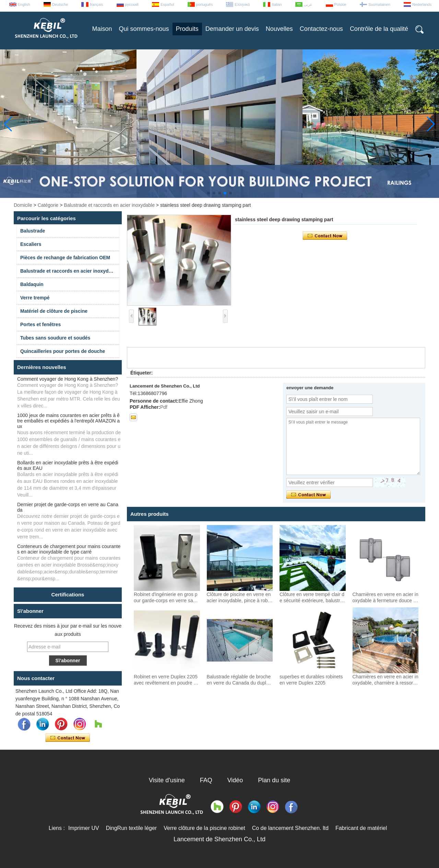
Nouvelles (279, 29)
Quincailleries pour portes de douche (63, 351)
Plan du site (274, 780)
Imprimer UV (84, 828)
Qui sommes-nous (144, 29)
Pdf (164, 407)
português (205, 4)
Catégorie (48, 205)
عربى (308, 4)
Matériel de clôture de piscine (54, 311)
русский (132, 4)
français (97, 4)
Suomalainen (379, 4)
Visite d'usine (167, 780)
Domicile (23, 205)
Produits (187, 29)
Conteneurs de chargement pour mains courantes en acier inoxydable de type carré (69, 549)
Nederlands (422, 4)
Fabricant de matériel (361, 828)
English (24, 4)
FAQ (206, 780)
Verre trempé (35, 298)
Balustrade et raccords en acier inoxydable (109, 205)
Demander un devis (232, 29)
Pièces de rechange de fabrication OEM (65, 258)
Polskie (340, 4)
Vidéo (235, 780)
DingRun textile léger (132, 828)
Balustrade (33, 231)
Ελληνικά (242, 4)
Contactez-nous (321, 29)
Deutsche (60, 4)
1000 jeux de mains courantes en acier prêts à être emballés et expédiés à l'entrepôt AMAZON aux (68, 421)
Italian (277, 4)
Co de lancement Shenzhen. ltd (290, 828)
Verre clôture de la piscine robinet (204, 828)
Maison (102, 29)
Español (167, 4)
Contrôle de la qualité (379, 29)
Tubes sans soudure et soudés (55, 338)
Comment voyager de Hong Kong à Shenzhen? (68, 379)
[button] (209, 193)
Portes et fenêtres (40, 324)
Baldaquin (32, 284)
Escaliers (31, 244)
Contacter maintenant (68, 738)
